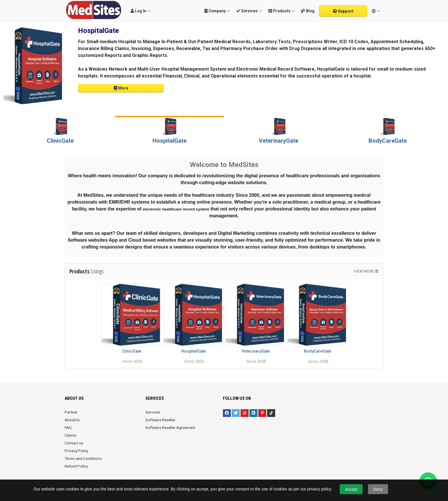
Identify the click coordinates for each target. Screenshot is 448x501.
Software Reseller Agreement (170, 428)
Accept (351, 489)
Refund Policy (76, 466)
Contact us (74, 443)
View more (366, 271)
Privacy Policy (76, 451)
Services (153, 412)
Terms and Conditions (83, 458)
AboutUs (72, 420)
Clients (70, 435)
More (121, 88)
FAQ (68, 428)
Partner (71, 412)
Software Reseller (160, 420)
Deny (378, 489)
